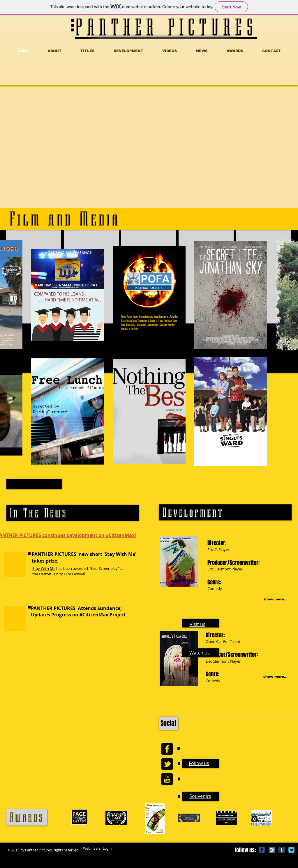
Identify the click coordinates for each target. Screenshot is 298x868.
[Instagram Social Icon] (272, 850)
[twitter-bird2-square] (167, 764)
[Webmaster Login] (97, 849)
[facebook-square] (167, 749)
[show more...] (269, 600)
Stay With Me (44, 568)
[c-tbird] (291, 850)
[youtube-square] (167, 779)
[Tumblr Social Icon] (282, 850)
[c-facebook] (262, 850)
